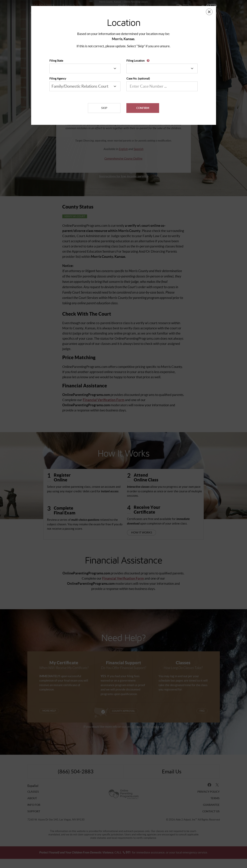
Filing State (56, 61)
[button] (149, 59)
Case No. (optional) (138, 79)
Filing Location (136, 61)
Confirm (143, 108)
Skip (104, 108)
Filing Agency (58, 79)
